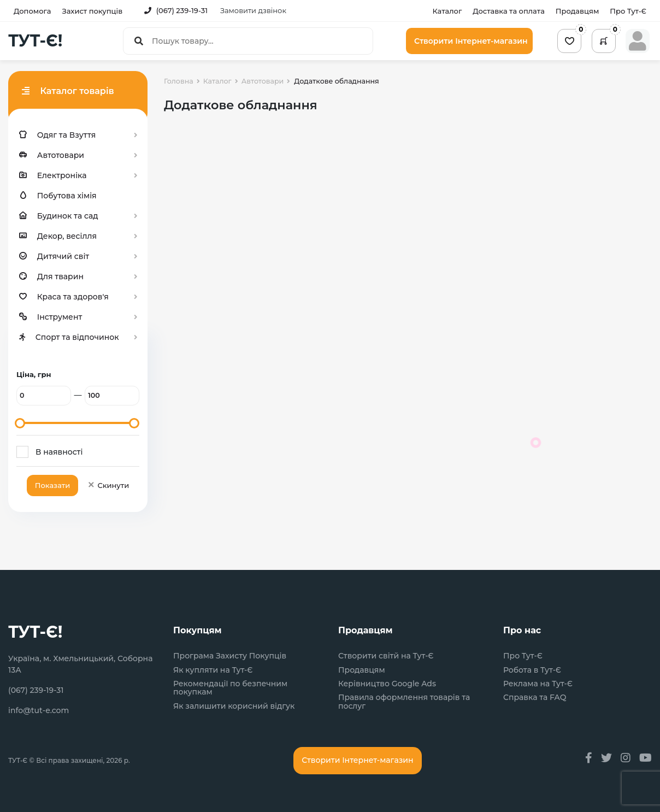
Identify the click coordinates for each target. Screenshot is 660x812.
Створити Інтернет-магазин (471, 41)
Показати (52, 485)
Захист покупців (92, 11)
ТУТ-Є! (35, 41)
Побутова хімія (58, 196)
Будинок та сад (59, 216)
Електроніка (53, 175)
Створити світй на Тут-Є (386, 656)
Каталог (447, 11)
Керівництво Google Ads (387, 684)
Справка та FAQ (535, 698)
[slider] (20, 423)
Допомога (32, 11)
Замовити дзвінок (253, 10)
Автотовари (52, 155)
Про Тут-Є (628, 11)
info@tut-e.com (39, 710)
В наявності (59, 452)
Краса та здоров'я (64, 297)
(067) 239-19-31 (176, 10)
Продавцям (577, 11)
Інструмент (51, 317)
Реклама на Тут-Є (538, 684)
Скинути (108, 485)
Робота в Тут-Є (532, 670)
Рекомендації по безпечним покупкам (230, 688)
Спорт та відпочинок (69, 337)
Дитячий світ (54, 256)
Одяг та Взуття (57, 135)
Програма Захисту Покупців (230, 656)
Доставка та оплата (509, 11)
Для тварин (51, 276)
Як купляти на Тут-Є (213, 670)
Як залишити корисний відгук (234, 706)
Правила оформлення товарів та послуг (404, 702)
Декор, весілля (58, 236)
